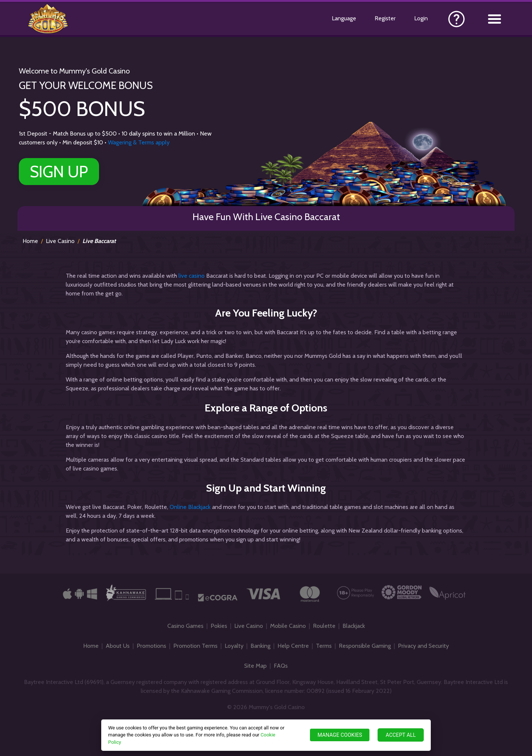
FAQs (281, 666)
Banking (260, 646)
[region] (266, 735)
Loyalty (234, 646)
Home (30, 241)
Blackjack (354, 626)
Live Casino (60, 241)
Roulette (324, 626)
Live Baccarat (99, 241)
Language (344, 18)
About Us (118, 646)
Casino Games (185, 626)
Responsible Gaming (365, 646)
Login (421, 18)
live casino (192, 276)
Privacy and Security (423, 646)
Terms (324, 646)
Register (385, 18)
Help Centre (293, 646)
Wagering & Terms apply (139, 142)
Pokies (219, 626)
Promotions (151, 646)
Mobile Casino (288, 626)
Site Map (255, 666)
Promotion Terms (195, 646)
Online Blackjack (190, 507)
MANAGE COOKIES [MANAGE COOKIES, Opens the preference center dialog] (340, 735)
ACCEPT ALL (401, 735)
